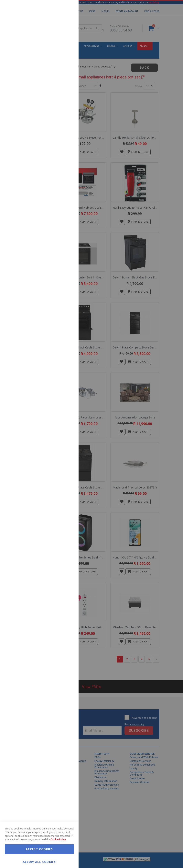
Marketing (68, 49)
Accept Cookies (39, 849)
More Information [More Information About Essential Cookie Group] (63, 32)
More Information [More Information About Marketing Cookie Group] (63, 81)
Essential (68, 8)
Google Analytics (68, 98)
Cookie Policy (58, 839)
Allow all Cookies (39, 862)
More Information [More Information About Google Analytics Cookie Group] (63, 119)
